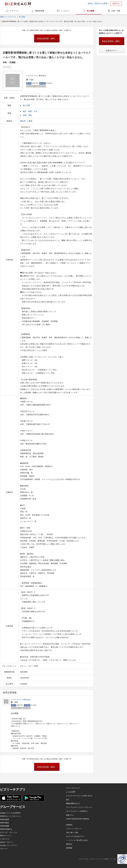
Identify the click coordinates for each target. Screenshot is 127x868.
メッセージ (65, 11)
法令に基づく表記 (72, 833)
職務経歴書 (40, 11)
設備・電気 (27, 115)
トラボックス (5, 839)
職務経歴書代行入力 (73, 803)
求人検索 (90, 11)
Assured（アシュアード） (9, 845)
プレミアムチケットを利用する (77, 811)
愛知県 (23, 121)
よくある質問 (71, 792)
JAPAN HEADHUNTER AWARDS (78, 819)
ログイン (116, 3)
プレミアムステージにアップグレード (79, 807)
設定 (68, 800)
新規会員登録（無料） (47, 38)
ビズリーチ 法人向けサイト (75, 836)
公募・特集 (116, 11)
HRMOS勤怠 (4, 823)
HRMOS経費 (4, 826)
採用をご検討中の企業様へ (99, 3)
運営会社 (69, 844)
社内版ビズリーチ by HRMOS (10, 813)
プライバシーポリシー (74, 829)
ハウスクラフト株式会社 (21, 700)
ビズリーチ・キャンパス (8, 832)
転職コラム (70, 815)
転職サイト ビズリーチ (8, 17)
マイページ (14, 11)
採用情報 (69, 848)
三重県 (30, 121)
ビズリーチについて (73, 788)
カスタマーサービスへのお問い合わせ (79, 796)
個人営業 (26, 105)
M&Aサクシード (6, 836)
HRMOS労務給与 (6, 829)
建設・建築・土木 (30, 111)
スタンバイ (4, 849)
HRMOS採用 (4, 820)
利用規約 (69, 825)
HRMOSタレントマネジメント (11, 816)
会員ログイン (112, 50)
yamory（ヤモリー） (7, 842)
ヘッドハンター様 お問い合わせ (77, 840)
